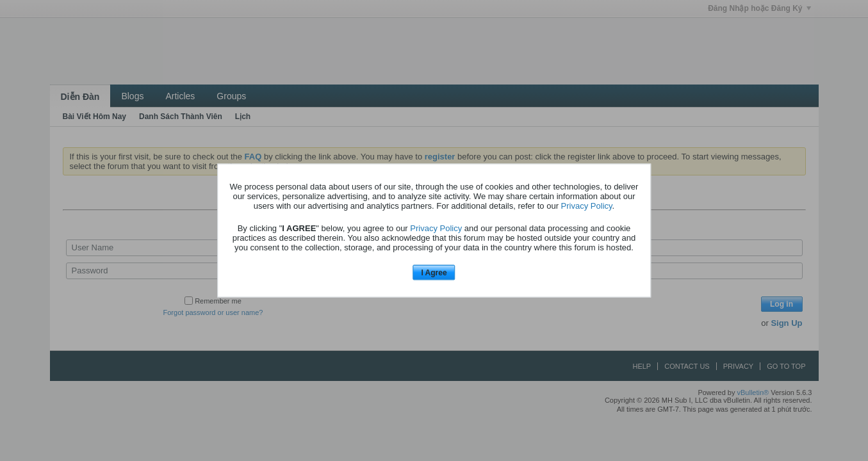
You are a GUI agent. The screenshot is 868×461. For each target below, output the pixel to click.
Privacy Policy (587, 205)
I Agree (434, 272)
